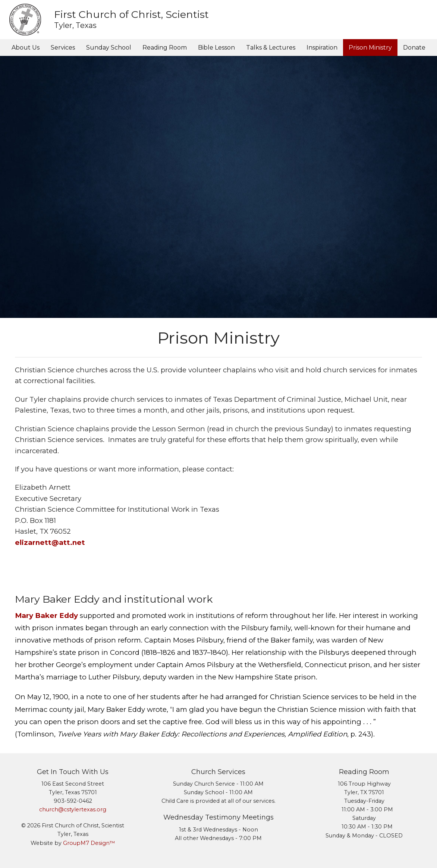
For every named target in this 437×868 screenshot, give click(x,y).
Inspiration (322, 48)
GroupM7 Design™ (89, 843)
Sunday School (109, 48)
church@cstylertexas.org (73, 809)
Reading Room (165, 48)
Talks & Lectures (271, 48)
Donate (414, 48)
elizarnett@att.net (50, 542)
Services (63, 48)
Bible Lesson (216, 48)
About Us (26, 48)
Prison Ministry (370, 48)
